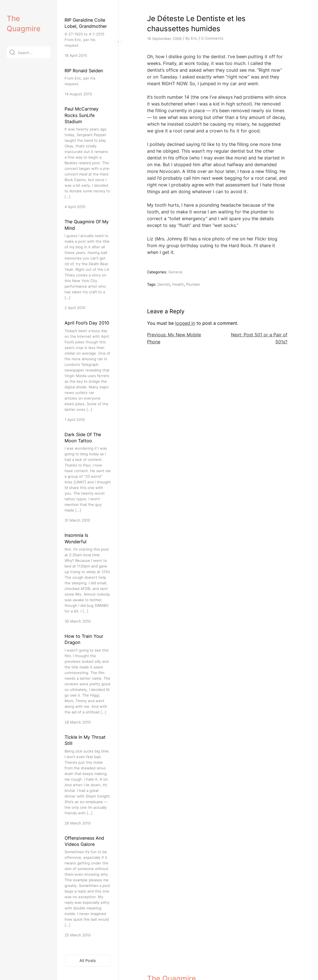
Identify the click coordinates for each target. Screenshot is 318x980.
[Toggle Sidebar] (118, 42)
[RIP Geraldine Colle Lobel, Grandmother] (88, 38)
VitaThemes (188, 964)
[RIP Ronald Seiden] (88, 82)
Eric (194, 38)
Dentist (164, 284)
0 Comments (212, 38)
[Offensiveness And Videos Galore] (88, 886)
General (175, 272)
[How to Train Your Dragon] (88, 679)
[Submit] (12, 52)
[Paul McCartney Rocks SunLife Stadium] (88, 158)
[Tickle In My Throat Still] (88, 780)
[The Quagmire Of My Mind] (88, 264)
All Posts (88, 960)
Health (178, 284)
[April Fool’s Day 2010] (88, 371)
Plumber (193, 284)
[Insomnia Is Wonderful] (88, 578)
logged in (185, 323)
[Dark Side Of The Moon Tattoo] (88, 477)
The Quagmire (171, 951)
